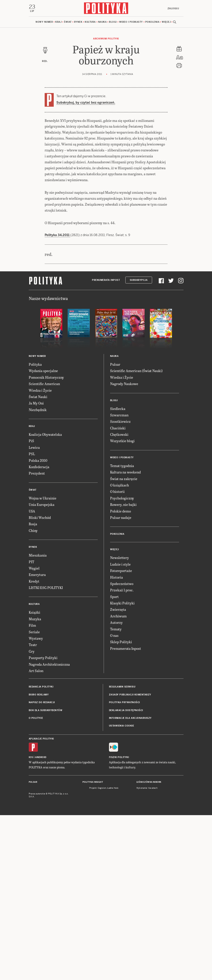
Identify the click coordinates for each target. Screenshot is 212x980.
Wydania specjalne (43, 536)
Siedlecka (118, 573)
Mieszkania (38, 720)
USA (32, 676)
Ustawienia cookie (122, 891)
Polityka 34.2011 (57, 262)
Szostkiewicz (120, 586)
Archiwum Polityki (106, 39)
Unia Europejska (42, 669)
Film (32, 790)
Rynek (78, 22)
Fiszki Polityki (119, 922)
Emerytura (37, 739)
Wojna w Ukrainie (43, 663)
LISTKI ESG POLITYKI (46, 752)
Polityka (35, 529)
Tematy (116, 794)
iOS (31, 922)
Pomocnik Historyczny (46, 542)
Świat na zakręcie (124, 644)
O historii (117, 656)
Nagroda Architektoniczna (49, 829)
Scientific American (44, 549)
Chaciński (118, 593)
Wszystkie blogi (122, 606)
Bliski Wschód (40, 682)
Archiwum (118, 781)
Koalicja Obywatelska (45, 599)
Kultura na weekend (125, 637)
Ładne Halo (113, 953)
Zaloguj (173, 8)
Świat (68, 22)
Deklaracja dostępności (126, 875)
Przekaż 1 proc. (122, 755)
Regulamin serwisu (122, 852)
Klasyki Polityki (122, 768)
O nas (114, 800)
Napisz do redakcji (42, 867)
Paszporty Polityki (43, 823)
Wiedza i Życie (40, 555)
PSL (32, 619)
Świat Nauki (38, 562)
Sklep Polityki (121, 807)
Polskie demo (120, 676)
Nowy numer (44, 22)
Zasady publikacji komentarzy (130, 860)
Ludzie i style (120, 729)
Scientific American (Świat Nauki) (136, 536)
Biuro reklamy (39, 860)
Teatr (33, 810)
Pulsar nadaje (121, 682)
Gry (32, 816)
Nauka (102, 22)
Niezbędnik (38, 575)
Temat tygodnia (122, 631)
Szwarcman (119, 580)
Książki (34, 777)
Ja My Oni (36, 568)
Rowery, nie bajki (123, 669)
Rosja (33, 689)
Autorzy (116, 787)
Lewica (34, 612)
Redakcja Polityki (41, 852)
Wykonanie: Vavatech (147, 953)
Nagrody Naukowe (124, 549)
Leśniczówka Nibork (149, 947)
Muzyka (35, 784)
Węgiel (34, 733)
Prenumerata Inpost (106, 445)
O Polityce (36, 883)
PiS (31, 606)
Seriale (34, 797)
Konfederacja (39, 632)
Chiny (33, 695)
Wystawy (36, 803)
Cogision (102, 953)
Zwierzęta (118, 774)
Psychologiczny (122, 663)
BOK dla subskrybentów (46, 875)
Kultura (90, 22)
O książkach (119, 650)
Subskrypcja (139, 445)
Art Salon (36, 836)
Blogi (113, 22)
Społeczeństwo (122, 748)
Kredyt (34, 746)
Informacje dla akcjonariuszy (130, 883)
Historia (117, 742)
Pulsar (115, 529)
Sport (114, 761)
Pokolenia (152, 22)
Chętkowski (119, 599)
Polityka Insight (93, 947)
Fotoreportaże (121, 735)
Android (41, 922)
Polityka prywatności (124, 867)
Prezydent (37, 638)
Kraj (58, 22)
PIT (32, 727)
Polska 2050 (38, 625)
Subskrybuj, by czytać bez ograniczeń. (86, 102)
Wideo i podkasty (131, 22)
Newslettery (119, 722)
